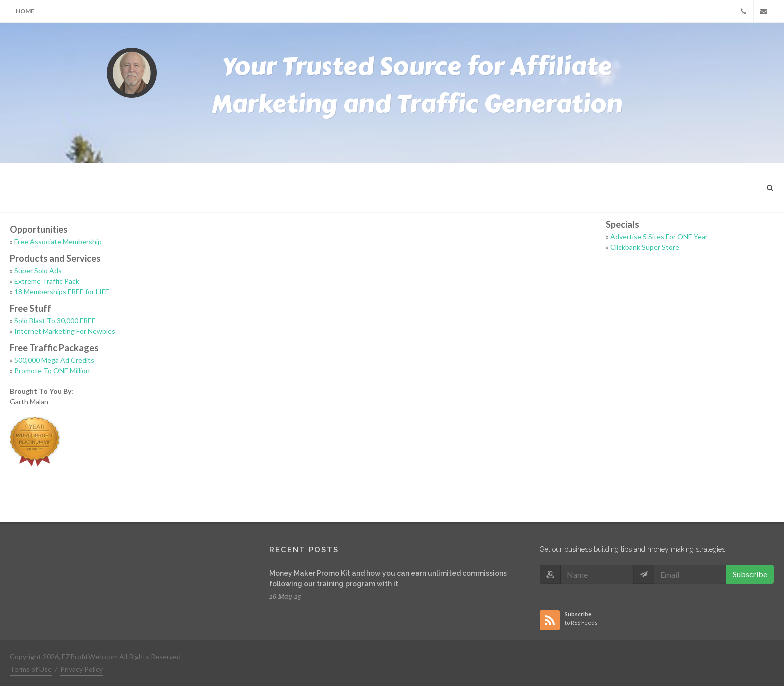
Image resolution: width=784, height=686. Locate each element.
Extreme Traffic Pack (47, 281)
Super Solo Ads (38, 270)
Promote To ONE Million (52, 371)
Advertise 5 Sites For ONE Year (659, 236)
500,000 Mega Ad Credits (54, 360)
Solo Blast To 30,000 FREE (55, 320)
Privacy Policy (82, 669)
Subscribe (750, 574)
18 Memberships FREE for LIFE (62, 291)
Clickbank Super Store (645, 247)
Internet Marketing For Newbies (65, 331)
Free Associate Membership (58, 241)
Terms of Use (31, 669)
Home (25, 11)
